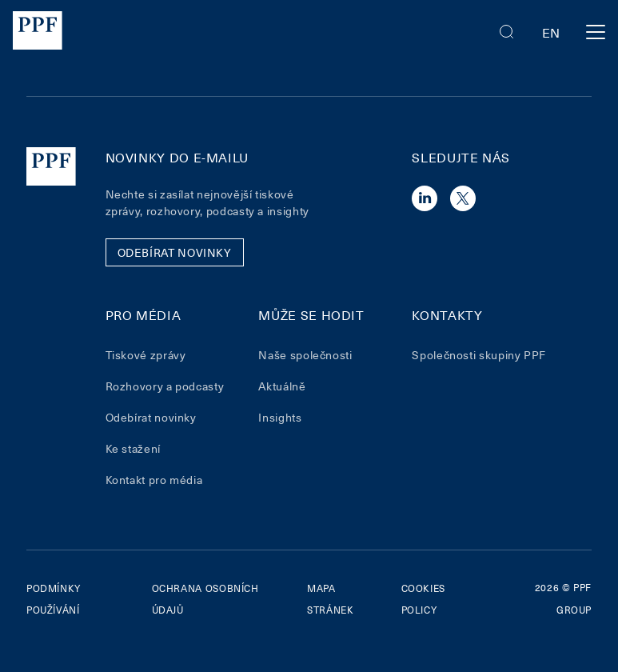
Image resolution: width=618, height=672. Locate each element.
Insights (280, 417)
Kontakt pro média (154, 480)
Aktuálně (282, 386)
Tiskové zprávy (146, 355)
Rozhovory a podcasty (165, 386)
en (551, 32)
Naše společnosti (305, 355)
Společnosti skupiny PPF (479, 355)
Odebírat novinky (151, 417)
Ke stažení (133, 448)
